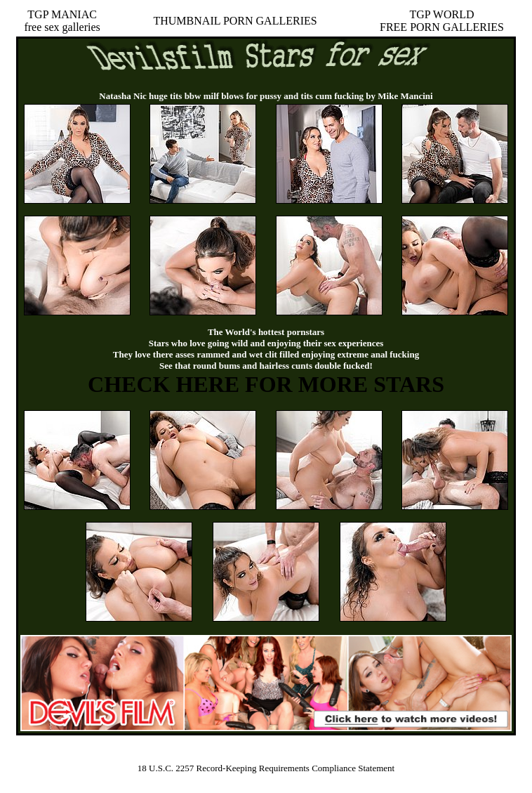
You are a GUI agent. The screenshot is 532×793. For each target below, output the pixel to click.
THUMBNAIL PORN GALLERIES (235, 21)
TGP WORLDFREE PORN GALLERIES (442, 21)
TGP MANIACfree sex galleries (62, 21)
